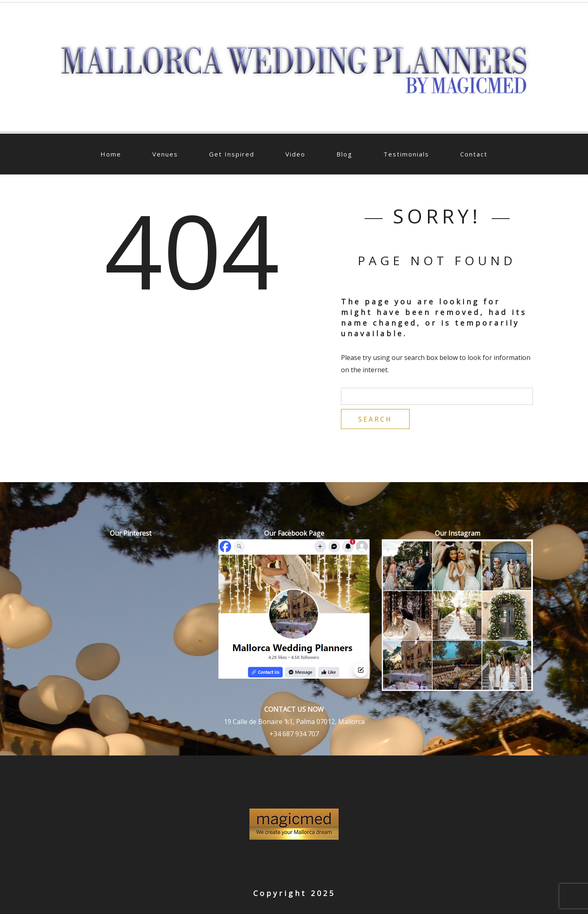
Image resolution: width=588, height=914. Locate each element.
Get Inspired (232, 154)
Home (111, 154)
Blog (344, 154)
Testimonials (406, 154)
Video (295, 154)
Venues (165, 154)
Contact (474, 154)
